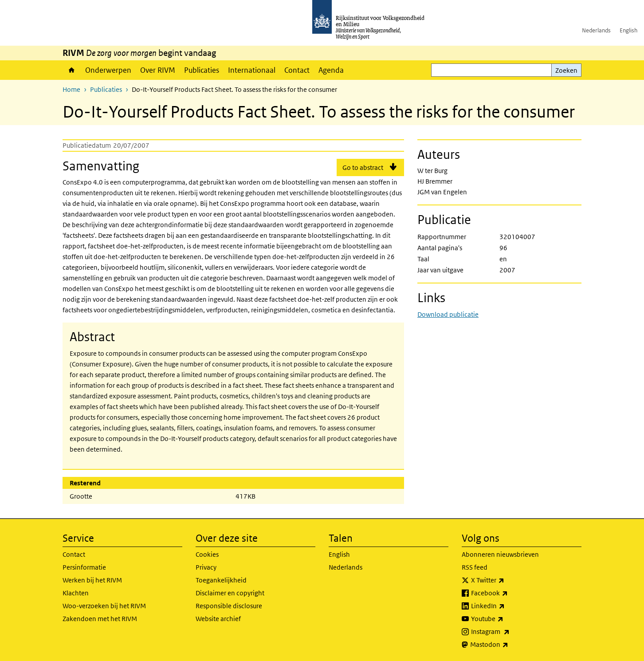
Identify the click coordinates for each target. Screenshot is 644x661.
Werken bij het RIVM (92, 580)
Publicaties (202, 70)
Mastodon (509, 645)
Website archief (218, 619)
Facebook (509, 593)
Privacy (206, 567)
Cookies (207, 554)
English (628, 30)
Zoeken (566, 70)
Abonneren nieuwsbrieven (500, 554)
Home (72, 70)
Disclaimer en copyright (230, 593)
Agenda (331, 70)
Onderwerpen (108, 70)
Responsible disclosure (229, 606)
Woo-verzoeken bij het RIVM (104, 606)
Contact (297, 70)
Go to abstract (363, 167)
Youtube (507, 619)
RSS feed (475, 567)
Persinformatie (84, 567)
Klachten (76, 593)
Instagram (510, 632)
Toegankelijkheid (221, 580)
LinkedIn (507, 606)
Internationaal (252, 70)
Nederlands (596, 30)
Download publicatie (448, 314)
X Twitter (507, 580)
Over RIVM (158, 70)
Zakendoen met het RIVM (100, 619)
